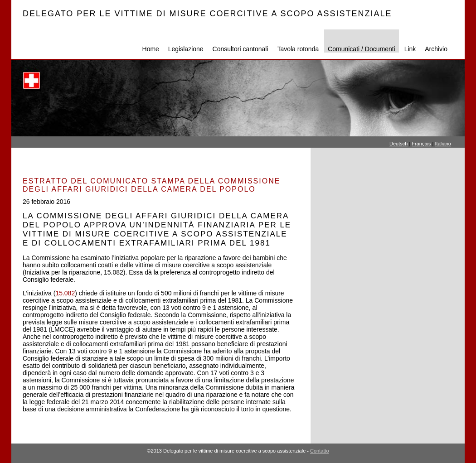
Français (421, 144)
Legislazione (186, 49)
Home (151, 49)
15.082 (65, 293)
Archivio (436, 49)
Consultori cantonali (240, 49)
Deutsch (398, 144)
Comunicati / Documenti (362, 49)
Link (410, 49)
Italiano (443, 144)
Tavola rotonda (298, 49)
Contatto (320, 451)
